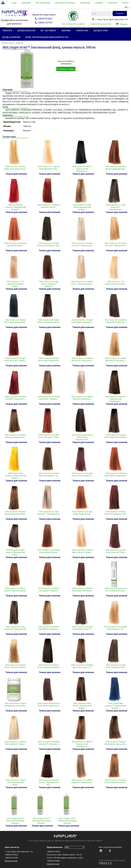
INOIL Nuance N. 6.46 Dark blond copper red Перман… (82, 589)
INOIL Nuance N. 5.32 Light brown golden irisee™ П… (82, 628)
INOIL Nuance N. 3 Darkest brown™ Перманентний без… (49, 782)
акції (14, 3)
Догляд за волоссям (26, 31)
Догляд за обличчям (11, 37)
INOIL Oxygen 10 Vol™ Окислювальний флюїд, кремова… (68, 821)
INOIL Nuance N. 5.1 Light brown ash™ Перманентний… (116, 207)
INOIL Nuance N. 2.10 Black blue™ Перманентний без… (15, 321)
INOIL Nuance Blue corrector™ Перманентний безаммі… (116, 706)
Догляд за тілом (101, 31)
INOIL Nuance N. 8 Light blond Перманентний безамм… (82, 207)
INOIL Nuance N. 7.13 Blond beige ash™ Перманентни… (82, 781)
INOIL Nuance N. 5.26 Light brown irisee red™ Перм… (116, 551)
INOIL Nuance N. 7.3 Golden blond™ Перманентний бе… (116, 781)
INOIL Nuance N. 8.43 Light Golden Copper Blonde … (82, 513)
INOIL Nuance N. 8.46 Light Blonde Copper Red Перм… (116, 168)
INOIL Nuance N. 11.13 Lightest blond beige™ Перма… (15, 284)
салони (99, 3)
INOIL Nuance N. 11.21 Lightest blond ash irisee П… (116, 283)
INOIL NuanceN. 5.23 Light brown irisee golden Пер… (116, 666)
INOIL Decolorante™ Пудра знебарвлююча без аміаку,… (15, 704)
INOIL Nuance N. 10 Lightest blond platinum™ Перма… (15, 743)
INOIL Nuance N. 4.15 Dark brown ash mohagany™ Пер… (49, 244)
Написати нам (11, 861)
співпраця (85, 3)
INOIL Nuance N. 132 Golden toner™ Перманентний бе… (82, 283)
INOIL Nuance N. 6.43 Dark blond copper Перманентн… (49, 359)
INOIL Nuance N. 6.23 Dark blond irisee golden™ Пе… (49, 474)
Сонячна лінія (82, 31)
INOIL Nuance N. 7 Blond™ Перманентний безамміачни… (82, 744)
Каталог (12, 43)
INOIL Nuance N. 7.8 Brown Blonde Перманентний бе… (15, 513)
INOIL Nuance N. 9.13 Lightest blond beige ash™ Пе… (116, 628)
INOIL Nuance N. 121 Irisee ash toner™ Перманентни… (82, 244)
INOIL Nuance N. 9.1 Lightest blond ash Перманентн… (82, 398)
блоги (125, 3)
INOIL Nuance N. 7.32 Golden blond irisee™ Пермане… (49, 398)
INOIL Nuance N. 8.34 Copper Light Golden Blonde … (15, 244)
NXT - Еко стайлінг (48, 31)
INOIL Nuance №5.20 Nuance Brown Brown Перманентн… (49, 704)
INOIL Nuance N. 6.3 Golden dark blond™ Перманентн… (82, 359)
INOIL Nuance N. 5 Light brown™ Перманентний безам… (15, 552)
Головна (4, 43)
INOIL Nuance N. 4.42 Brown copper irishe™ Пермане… (116, 321)
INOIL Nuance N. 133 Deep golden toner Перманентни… (15, 168)
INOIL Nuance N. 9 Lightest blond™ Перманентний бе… (15, 666)
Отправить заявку (66, 69)
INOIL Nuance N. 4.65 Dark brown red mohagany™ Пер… (116, 513)
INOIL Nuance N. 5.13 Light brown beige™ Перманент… (82, 321)
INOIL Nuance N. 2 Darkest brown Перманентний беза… (49, 666)
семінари (26, 3)
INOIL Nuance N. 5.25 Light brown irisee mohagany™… (82, 474)
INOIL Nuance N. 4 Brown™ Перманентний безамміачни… (116, 399)
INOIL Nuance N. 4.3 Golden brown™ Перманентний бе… (49, 321)
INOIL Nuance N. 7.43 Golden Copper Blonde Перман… (49, 551)
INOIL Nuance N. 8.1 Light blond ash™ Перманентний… (49, 513)
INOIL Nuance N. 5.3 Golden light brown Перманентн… (15, 436)
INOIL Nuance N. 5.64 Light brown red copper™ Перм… (49, 436)
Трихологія (7, 31)
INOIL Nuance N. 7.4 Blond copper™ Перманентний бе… (15, 589)
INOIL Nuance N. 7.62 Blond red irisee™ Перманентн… (15, 398)
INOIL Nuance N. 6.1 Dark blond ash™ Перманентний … (15, 629)
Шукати (120, 14)
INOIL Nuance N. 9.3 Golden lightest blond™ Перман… (82, 551)
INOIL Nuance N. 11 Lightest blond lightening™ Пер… (49, 168)
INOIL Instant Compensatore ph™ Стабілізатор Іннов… (116, 589)
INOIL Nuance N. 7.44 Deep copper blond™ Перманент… (116, 474)
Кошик (124, 24)
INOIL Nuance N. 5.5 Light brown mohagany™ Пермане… (49, 284)
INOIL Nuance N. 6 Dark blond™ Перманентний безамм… (82, 706)
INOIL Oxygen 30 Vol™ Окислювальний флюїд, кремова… (42, 821)
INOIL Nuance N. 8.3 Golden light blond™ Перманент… (116, 359)
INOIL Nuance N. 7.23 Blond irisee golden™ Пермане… (49, 589)
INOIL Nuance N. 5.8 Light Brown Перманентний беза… (116, 436)
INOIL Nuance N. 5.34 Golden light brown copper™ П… (82, 666)
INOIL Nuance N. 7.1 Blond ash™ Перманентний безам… (15, 782)
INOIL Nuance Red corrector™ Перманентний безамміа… (15, 207)
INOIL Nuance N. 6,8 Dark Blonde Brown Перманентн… (116, 743)
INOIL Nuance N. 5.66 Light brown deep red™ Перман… (15, 359)
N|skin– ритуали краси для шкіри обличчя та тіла (47, 37)
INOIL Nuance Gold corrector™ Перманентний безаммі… (15, 476)
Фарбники (66, 31)
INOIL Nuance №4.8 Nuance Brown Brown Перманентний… (82, 437)
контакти (113, 3)
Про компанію (43, 3)
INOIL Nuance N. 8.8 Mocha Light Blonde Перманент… (49, 628)
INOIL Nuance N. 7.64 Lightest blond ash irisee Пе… (49, 206)
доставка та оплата (65, 3)
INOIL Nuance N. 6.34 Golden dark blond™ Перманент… (49, 743)
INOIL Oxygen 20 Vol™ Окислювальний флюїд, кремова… (15, 821)
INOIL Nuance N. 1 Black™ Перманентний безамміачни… (82, 169)
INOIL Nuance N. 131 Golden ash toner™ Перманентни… (116, 244)
